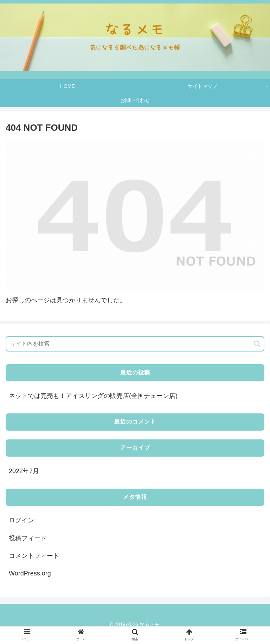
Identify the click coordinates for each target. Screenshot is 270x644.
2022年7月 (24, 471)
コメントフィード (34, 556)
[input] (135, 344)
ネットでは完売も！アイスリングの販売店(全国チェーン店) (93, 396)
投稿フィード (28, 538)
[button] (257, 344)
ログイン (21, 520)
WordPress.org (30, 573)
